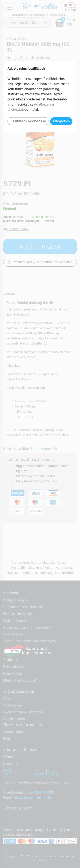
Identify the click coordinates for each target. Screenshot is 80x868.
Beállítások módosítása (28, 121)
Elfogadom (61, 121)
